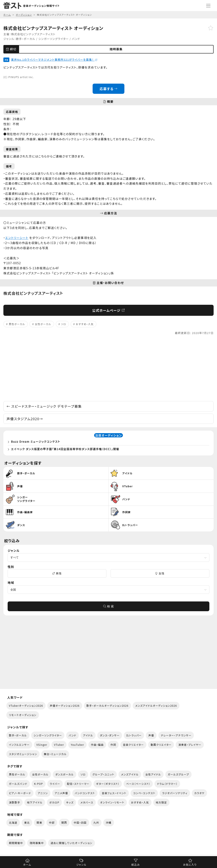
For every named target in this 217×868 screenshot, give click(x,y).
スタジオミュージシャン (23, 754)
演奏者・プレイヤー (190, 745)
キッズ (70, 802)
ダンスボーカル (65, 774)
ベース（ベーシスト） (138, 784)
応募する (109, 89)
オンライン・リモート (112, 802)
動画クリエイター (161, 745)
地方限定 (161, 802)
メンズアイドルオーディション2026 (156, 706)
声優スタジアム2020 (25, 419)
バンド (76, 39)
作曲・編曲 (97, 745)
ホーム (27, 864)
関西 (64, 822)
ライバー (55, 784)
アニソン (43, 793)
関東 (39, 822)
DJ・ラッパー (134, 735)
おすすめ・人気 (85, 324)
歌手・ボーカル (26, 39)
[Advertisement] (108, 368)
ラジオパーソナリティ (175, 793)
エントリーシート (17, 238)
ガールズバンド (18, 784)
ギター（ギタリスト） (108, 784)
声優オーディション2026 (65, 706)
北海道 (13, 822)
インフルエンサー (19, 745)
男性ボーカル (17, 324)
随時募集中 (37, 843)
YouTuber (77, 745)
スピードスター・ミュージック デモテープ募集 (44, 406)
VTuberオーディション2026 (26, 706)
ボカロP (54, 802)
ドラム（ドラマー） (167, 784)
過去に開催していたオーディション (72, 843)
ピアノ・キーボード (20, 793)
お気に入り (190, 864)
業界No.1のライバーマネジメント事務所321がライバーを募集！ (54, 60)
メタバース (87, 802)
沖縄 (109, 822)
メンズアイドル (130, 774)
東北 (27, 822)
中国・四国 (80, 822)
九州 (96, 822)
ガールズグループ (178, 774)
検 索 (108, 606)
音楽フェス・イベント (114, 793)
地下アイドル (35, 802)
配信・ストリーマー (78, 784)
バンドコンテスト (85, 793)
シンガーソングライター (54, 39)
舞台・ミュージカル (55, 754)
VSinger (42, 745)
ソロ (64, 324)
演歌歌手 (15, 802)
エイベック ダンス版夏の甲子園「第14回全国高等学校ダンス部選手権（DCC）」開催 (65, 449)
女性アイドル (153, 774)
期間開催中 (16, 843)
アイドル (88, 735)
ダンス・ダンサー (110, 735)
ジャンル (81, 864)
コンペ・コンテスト (144, 793)
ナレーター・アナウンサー (176, 735)
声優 (151, 735)
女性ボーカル (43, 324)
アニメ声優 (61, 793)
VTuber (59, 745)
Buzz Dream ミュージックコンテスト (36, 442)
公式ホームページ (109, 310)
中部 (52, 822)
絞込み (136, 864)
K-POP (39, 784)
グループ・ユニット (103, 774)
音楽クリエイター (133, 745)
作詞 (113, 745)
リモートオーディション (23, 715)
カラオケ (200, 793)
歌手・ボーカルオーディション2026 (108, 706)
